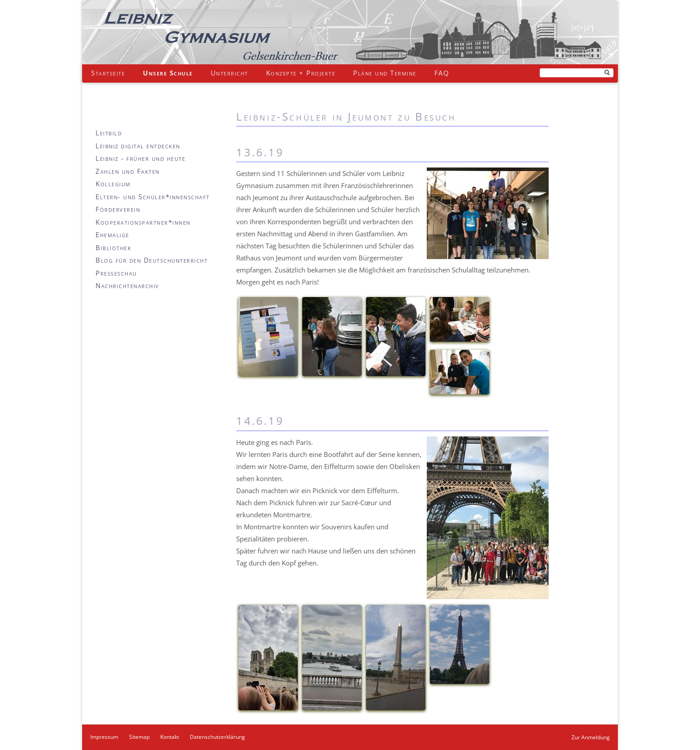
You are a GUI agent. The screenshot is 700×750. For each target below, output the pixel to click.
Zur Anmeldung (591, 737)
